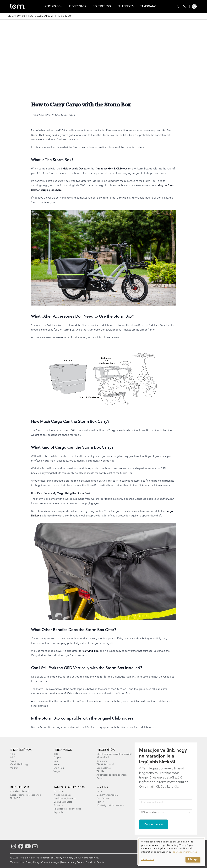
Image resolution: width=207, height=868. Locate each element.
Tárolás (100, 771)
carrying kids (91, 651)
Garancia (58, 805)
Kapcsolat (59, 812)
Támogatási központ (70, 787)
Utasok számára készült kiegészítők (114, 754)
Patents (100, 862)
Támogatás (148, 6)
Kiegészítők (78, 6)
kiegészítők (106, 750)
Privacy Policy (33, 862)
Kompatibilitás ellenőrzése (67, 809)
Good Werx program (107, 795)
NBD (13, 758)
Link (56, 761)
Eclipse (57, 758)
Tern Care (59, 792)
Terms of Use (17, 862)
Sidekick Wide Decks (74, 169)
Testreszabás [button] (148, 860)
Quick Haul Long (19, 764)
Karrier (100, 802)
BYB (56, 754)
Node (57, 764)
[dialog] (171, 852)
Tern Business (104, 799)
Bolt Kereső (102, 6)
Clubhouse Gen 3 (105, 169)
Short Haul (59, 768)
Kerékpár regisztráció (65, 799)
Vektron (14, 768)
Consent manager (50, 862)
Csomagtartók (104, 768)
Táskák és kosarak (106, 764)
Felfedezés (126, 6)
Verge (57, 771)
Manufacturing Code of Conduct (78, 862)
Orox (13, 761)
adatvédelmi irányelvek (185, 852)
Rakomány (102, 761)
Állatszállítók (103, 758)
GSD (13, 754)
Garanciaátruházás (63, 802)
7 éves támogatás (62, 795)
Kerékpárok (54, 6)
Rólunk (102, 787)
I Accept (193, 860)
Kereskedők (20, 787)
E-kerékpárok (21, 750)
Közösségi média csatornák (111, 805)
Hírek (99, 792)
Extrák (100, 778)
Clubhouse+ (123, 169)
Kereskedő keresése (21, 792)
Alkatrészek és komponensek (112, 775)
